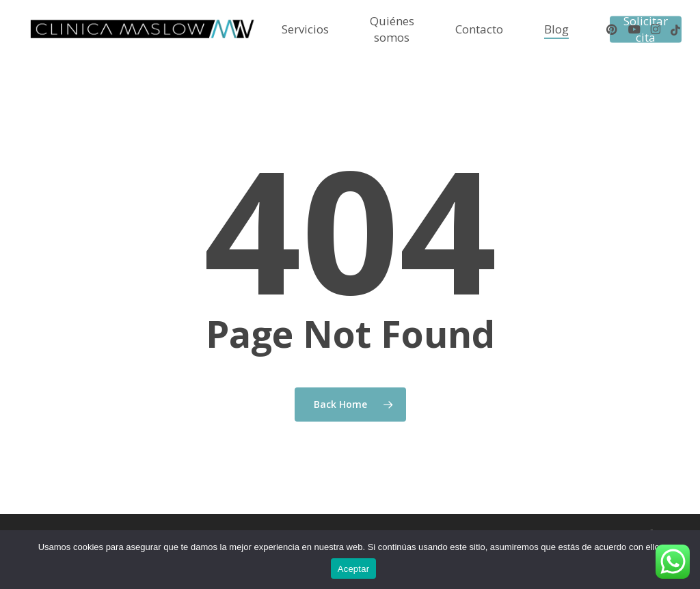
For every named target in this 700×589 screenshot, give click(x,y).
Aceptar (354, 569)
